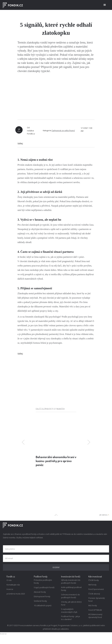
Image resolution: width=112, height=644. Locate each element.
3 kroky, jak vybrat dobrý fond (71, 603)
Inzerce (10, 589)
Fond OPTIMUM (95, 610)
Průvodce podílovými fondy (43, 582)
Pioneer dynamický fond (97, 600)
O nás (9, 580)
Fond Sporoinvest (96, 589)
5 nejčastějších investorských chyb (69, 611)
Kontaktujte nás (13, 585)
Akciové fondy (40, 592)
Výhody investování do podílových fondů (71, 582)
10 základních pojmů (43, 606)
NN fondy (92, 585)
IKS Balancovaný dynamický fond (95, 616)
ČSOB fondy (94, 580)
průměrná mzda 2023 (16, 594)
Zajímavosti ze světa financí (63, 131)
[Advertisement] (56, 96)
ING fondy (93, 606)
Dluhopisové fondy (42, 597)
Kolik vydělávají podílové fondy (71, 589)
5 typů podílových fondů (44, 587)
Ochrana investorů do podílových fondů (71, 596)
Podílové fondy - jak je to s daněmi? (71, 618)
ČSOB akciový (94, 594)
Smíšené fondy (40, 601)
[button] (105, 5)
